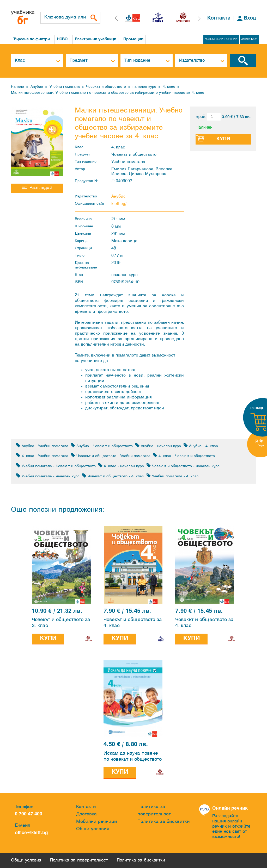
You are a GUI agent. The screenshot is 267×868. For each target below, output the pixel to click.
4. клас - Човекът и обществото (184, 456)
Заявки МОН (249, 39)
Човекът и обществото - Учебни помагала (111, 456)
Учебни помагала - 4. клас (173, 476)
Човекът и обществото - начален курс (183, 466)
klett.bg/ (119, 204)
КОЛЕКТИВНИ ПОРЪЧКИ (221, 39)
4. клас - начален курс (121, 466)
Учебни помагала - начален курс (48, 476)
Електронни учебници (97, 39)
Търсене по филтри (32, 39)
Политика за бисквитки (164, 822)
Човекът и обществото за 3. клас (61, 623)
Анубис (37, 87)
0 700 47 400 (30, 814)
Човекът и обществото (106, 87)
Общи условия (93, 829)
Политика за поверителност (154, 811)
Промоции (135, 39)
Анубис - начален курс (158, 446)
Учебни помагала (65, 87)
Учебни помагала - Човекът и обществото (56, 466)
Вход (250, 18)
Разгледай (37, 188)
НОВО (63, 39)
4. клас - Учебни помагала (42, 456)
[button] (199, 19)
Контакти (219, 18)
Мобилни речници (97, 822)
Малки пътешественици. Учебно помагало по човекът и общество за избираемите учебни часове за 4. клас (108, 93)
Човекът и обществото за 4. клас (133, 623)
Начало (17, 87)
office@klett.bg (31, 833)
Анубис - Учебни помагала (42, 446)
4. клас (169, 87)
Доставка (86, 814)
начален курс (144, 87)
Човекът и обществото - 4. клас (113, 476)
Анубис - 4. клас (201, 446)
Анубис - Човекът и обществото (102, 446)
